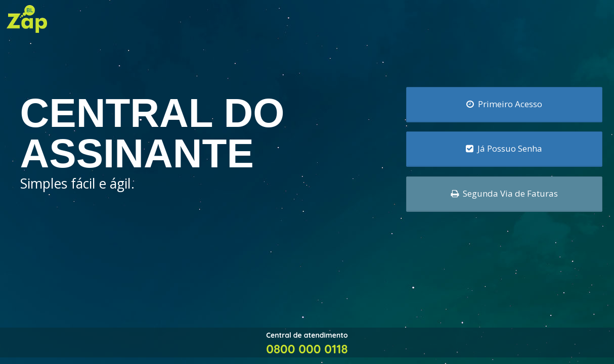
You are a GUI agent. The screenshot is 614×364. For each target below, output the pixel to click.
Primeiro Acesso (504, 103)
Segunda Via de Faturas (504, 193)
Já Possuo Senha (504, 148)
